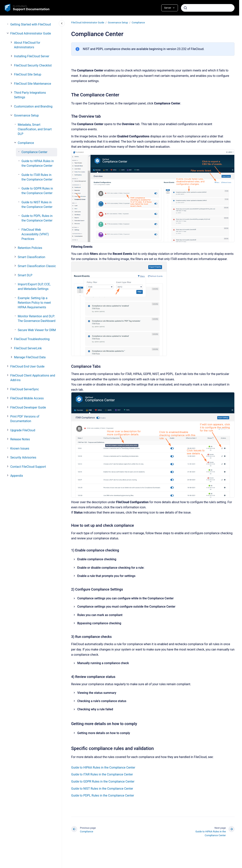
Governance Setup (26, 115)
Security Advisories (23, 457)
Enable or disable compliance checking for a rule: (111, 567)
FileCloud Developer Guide (28, 407)
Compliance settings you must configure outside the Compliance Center (126, 607)
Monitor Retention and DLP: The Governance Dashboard (37, 319)
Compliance (26, 143)
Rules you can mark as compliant (100, 615)
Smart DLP (25, 275)
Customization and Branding (33, 106)
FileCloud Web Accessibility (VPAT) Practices (35, 234)
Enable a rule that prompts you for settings (106, 576)
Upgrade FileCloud (23, 430)
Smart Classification (32, 257)
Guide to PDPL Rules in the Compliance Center (37, 218)
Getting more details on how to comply (104, 733)
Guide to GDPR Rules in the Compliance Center (37, 191)
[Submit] (185, 8)
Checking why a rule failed (95, 709)
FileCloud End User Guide (27, 366)
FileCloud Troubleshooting (32, 339)
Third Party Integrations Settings (30, 95)
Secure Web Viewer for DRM (37, 330)
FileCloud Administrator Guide (31, 33)
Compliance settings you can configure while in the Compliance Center (125, 598)
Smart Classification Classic (37, 266)
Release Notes (20, 439)
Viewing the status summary (97, 693)
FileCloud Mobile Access (27, 398)
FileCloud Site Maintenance (33, 84)
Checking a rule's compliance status (102, 701)
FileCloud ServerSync (25, 389)
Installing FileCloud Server (32, 56)
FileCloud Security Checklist (33, 65)
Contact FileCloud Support (28, 467)
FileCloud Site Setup (28, 74)
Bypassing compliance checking (99, 623)
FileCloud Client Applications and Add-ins (33, 378)
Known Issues (20, 448)
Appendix (17, 476)
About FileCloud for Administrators (27, 45)
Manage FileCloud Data (30, 357)
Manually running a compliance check (103, 663)
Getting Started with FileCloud (31, 24)
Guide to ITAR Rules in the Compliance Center (37, 177)
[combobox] (208, 8)
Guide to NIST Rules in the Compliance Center (37, 205)
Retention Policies (30, 248)
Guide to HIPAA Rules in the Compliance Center (38, 163)
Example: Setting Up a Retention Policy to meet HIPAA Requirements (34, 303)
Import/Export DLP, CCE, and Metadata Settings (34, 287)
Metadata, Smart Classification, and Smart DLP (35, 129)
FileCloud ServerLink (28, 348)
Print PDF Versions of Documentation (25, 419)
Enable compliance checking (97, 559)
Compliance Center (34, 152)
